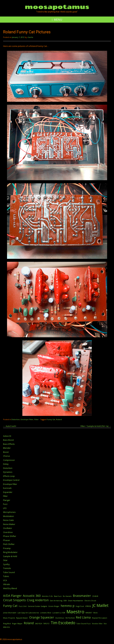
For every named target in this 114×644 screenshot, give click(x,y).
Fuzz (5, 504)
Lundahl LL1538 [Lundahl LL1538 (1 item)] (59, 613)
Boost (6, 452)
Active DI (7, 436)
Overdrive (8, 532)
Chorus (7, 456)
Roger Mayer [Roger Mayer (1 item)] (17, 624)
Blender (7, 448)
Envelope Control (11, 480)
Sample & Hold (10, 556)
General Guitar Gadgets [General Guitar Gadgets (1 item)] (37, 606)
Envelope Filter (27, 419)
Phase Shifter (10, 536)
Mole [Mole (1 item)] (95, 613)
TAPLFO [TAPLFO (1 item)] (46, 624)
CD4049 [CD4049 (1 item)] (95, 596)
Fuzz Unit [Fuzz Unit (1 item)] (23, 606)
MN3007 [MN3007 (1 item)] (89, 613)
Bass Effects (9, 444)
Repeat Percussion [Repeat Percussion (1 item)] (100, 618)
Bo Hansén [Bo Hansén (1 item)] (67, 596)
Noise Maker (9, 524)
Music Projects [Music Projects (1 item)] (9, 618)
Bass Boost (8, 440)
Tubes (6, 576)
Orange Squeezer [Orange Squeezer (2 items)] (42, 617)
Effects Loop (9, 476)
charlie (30, 37)
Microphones (9, 512)
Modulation (9, 516)
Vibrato (7, 584)
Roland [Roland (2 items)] (29, 623)
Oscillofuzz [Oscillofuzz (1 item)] (60, 618)
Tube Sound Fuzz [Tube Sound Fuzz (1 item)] (84, 624)
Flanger (7, 500)
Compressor (9, 460)
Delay (6, 464)
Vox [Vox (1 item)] (105, 624)
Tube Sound (9, 572)
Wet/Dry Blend (10, 588)
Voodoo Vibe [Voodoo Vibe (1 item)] (97, 624)
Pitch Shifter (9, 544)
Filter (36, 419)
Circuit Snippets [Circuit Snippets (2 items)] (14, 600)
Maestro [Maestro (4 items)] (75, 612)
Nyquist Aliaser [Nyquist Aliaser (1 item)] (22, 618)
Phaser (7, 540)
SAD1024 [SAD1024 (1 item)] (39, 624)
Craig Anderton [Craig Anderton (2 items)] (38, 600)
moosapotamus (57, 7)
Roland (59, 419)
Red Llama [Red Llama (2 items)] (83, 617)
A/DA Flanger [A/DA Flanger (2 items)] (12, 596)
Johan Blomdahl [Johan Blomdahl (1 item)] (10, 613)
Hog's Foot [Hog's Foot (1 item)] (80, 606)
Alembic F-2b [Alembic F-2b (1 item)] (47, 596)
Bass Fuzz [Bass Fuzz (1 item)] (58, 596)
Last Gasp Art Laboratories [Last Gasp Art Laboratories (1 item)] (28, 613)
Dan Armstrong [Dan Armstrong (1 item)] (56, 601)
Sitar (5, 560)
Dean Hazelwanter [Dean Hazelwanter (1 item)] (76, 601)
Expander (8, 492)
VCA (5, 580)
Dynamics (8, 472)
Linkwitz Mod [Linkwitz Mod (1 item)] (46, 613)
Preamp (7, 548)
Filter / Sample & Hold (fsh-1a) (96, 426)
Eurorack (7, 488)
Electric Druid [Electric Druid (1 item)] (90, 601)
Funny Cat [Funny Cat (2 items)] (10, 606)
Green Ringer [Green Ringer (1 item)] (54, 606)
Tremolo (7, 568)
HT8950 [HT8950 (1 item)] (88, 606)
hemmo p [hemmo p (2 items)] (68, 606)
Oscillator (8, 528)
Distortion (16, 419)
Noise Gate (8, 520)
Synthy (6, 564)
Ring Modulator (10, 552)
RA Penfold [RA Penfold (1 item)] (70, 618)
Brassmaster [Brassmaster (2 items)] (82, 596)
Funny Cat (51, 419)
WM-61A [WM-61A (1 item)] (6, 627)
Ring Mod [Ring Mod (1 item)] (7, 624)
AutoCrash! (10, 426)
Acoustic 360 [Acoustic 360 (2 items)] (32, 596)
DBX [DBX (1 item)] (65, 601)
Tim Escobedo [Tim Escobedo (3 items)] (63, 623)
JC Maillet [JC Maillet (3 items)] (100, 605)
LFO (5, 508)
